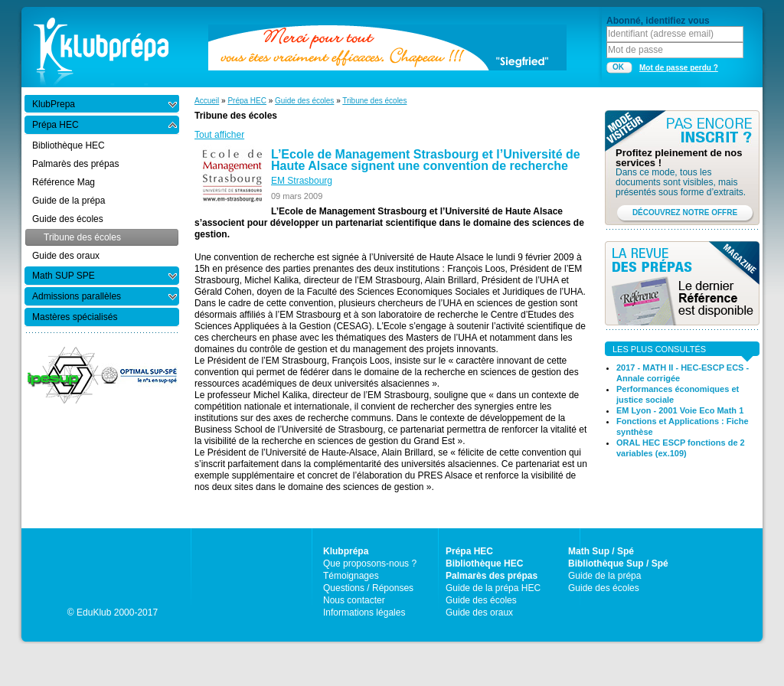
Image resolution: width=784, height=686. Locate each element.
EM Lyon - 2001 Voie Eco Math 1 (680, 410)
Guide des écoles (304, 101)
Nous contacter (354, 600)
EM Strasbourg (302, 181)
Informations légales (364, 612)
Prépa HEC (247, 101)
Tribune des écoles (374, 101)
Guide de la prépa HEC (493, 588)
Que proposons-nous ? (370, 563)
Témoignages (351, 576)
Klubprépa (346, 551)
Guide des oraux (479, 612)
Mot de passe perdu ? (679, 68)
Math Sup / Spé (601, 551)
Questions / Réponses (368, 588)
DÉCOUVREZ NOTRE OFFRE (685, 212)
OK (618, 67)
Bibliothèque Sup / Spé (618, 563)
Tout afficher (219, 135)
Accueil (207, 101)
